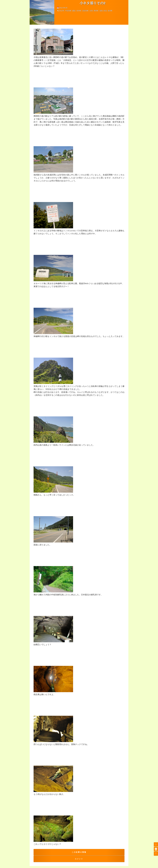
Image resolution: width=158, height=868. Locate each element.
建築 (74, 11)
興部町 (96, 11)
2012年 (62, 11)
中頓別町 (68, 11)
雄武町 (110, 11)
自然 (91, 11)
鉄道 (105, 11)
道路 (101, 11)
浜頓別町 (85, 11)
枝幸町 (79, 11)
